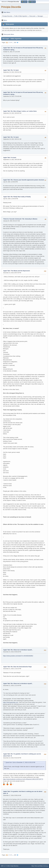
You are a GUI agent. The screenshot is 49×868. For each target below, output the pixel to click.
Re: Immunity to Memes (30, 219)
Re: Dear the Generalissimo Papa (21, 667)
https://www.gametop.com (11, 702)
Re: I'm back (15, 70)
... (13, 42)
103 (15, 42)
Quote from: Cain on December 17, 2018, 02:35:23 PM (20, 762)
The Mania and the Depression (20, 271)
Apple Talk (7, 48)
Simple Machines (14, 866)
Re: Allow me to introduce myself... (22, 650)
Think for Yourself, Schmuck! (12, 219)
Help (33, 866)
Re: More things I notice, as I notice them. (24, 111)
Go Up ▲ (46, 866)
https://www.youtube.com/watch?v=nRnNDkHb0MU (18, 656)
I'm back (14, 158)
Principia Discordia (11, 7)
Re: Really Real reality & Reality (21, 197)
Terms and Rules (39, 866)
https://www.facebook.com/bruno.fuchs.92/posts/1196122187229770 (23, 779)
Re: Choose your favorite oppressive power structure (28, 180)
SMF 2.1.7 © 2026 (5, 866)
